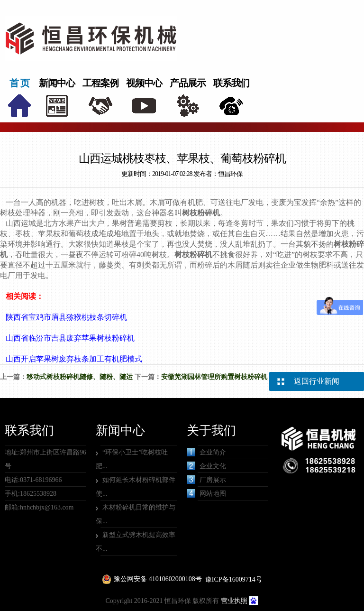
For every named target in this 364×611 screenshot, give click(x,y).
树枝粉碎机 (201, 213)
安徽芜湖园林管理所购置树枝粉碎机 (214, 377)
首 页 (19, 83)
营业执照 (234, 601)
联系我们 (231, 83)
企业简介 (206, 452)
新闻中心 (57, 83)
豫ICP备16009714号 (234, 579)
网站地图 (206, 493)
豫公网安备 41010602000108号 (158, 579)
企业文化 (206, 466)
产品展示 (188, 83)
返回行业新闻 (317, 381)
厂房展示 (206, 480)
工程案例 (100, 83)
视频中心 (144, 83)
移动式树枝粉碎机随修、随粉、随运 (80, 377)
